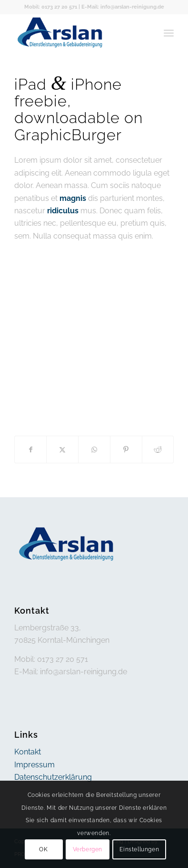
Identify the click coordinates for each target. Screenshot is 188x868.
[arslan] (78, 33)
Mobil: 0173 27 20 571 (51, 7)
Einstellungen (139, 849)
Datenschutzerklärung (53, 777)
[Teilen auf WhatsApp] (94, 450)
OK (43, 849)
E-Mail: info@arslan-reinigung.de (123, 7)
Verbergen (88, 849)
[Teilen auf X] (62, 450)
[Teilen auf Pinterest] (126, 450)
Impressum (35, 765)
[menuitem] (169, 33)
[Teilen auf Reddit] (158, 450)
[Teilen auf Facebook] (31, 450)
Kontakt (28, 752)
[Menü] (169, 33)
